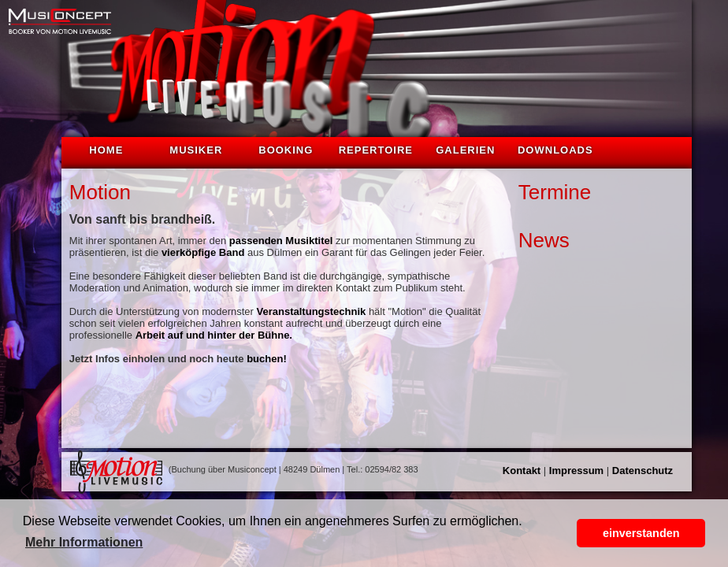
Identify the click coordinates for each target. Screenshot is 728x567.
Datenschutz (643, 471)
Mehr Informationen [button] (84, 542)
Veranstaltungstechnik (312, 311)
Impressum (576, 471)
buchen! (267, 359)
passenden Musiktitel (281, 241)
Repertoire (376, 150)
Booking (286, 150)
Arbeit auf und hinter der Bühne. (214, 335)
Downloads (555, 150)
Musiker (196, 150)
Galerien (465, 150)
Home (106, 150)
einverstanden (641, 533)
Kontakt (522, 471)
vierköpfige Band (203, 252)
